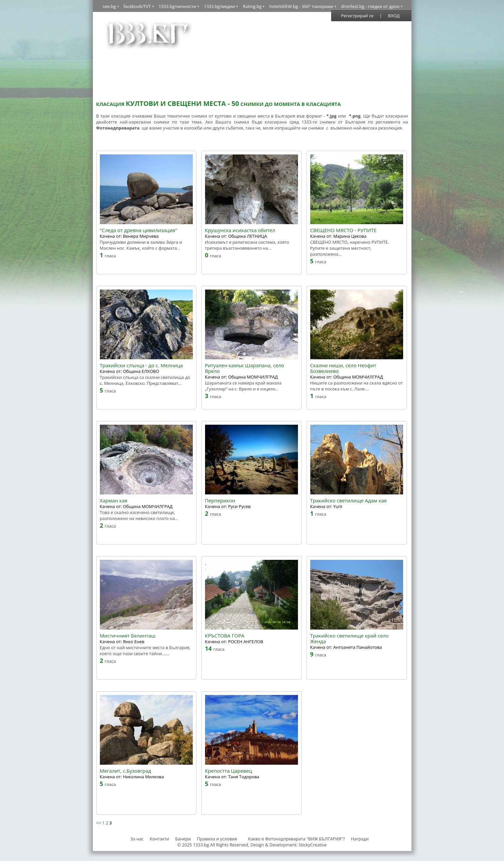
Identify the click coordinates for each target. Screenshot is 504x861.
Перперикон (220, 501)
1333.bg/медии (219, 6)
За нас (137, 839)
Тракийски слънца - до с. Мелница (142, 365)
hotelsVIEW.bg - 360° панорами (301, 6)
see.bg (109, 6)
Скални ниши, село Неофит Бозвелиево (343, 368)
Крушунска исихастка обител (240, 230)
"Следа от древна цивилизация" (139, 230)
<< (99, 823)
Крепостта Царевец (229, 771)
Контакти (159, 839)
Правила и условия (217, 839)
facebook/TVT (137, 6)
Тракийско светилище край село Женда (350, 639)
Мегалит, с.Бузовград (126, 771)
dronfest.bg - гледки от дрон (370, 6)
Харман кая (114, 501)
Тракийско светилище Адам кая (349, 501)
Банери (183, 839)
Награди (360, 839)
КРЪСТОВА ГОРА (225, 636)
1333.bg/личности (177, 6)
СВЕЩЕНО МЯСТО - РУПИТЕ (343, 230)
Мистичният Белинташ (128, 636)
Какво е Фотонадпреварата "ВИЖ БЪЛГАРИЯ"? (297, 839)
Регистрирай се (357, 16)
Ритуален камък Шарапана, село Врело (245, 368)
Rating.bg (252, 6)
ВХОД (394, 16)
